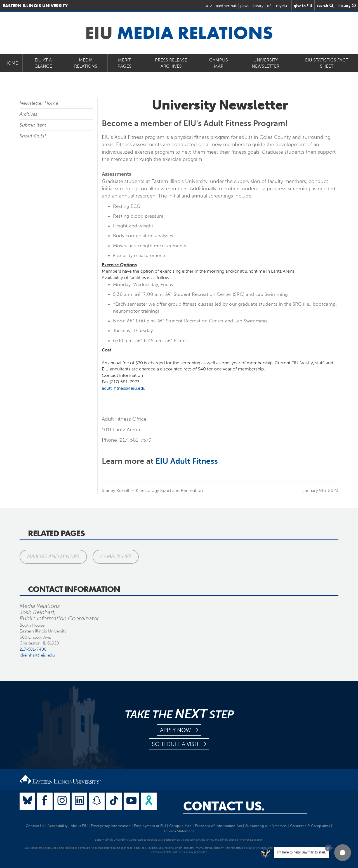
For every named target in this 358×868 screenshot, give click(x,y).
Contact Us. (224, 806)
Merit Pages (124, 63)
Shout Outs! (33, 136)
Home (11, 63)
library (258, 6)
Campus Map (219, 63)
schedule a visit (179, 744)
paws (245, 6)
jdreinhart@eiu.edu (37, 655)
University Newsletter (266, 63)
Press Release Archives (171, 63)
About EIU (79, 826)
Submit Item (33, 125)
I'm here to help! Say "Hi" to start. (302, 852)
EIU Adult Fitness (187, 461)
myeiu (282, 6)
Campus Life (116, 557)
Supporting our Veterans (266, 826)
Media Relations (86, 63)
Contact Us (35, 826)
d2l (270, 6)
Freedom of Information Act (218, 826)
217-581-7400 (33, 649)
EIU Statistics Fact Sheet (327, 63)
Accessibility (57, 826)
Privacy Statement (179, 831)
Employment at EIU (150, 826)
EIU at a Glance (43, 63)
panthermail (226, 6)
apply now (179, 730)
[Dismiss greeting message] (328, 848)
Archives (29, 114)
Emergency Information (111, 826)
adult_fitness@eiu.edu (124, 388)
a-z (209, 6)
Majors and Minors (53, 557)
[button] (343, 853)
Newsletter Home (39, 103)
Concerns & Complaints (310, 826)
